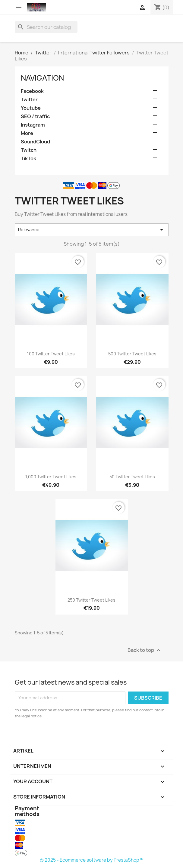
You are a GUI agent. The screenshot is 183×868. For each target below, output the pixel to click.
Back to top (145, 650)
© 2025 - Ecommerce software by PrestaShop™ (92, 860)
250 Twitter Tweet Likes (91, 600)
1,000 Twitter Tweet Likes (51, 477)
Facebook (32, 91)
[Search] (46, 27)
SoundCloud (35, 142)
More (27, 133)
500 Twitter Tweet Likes (132, 354)
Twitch (29, 150)
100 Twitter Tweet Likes (51, 354)
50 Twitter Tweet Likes (132, 477)
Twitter (29, 100)
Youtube (31, 108)
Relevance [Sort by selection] (92, 230)
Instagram (33, 125)
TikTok (28, 159)
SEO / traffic (35, 117)
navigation (42, 78)
